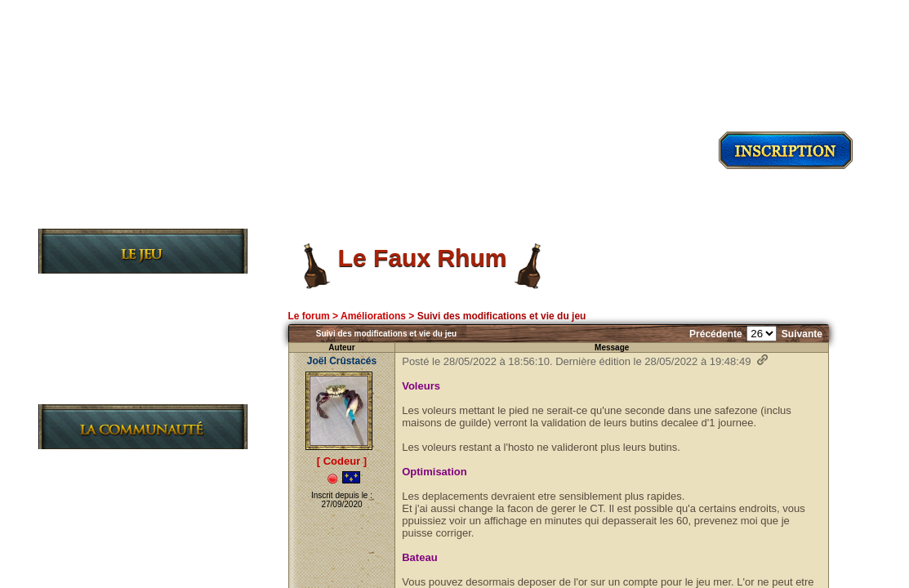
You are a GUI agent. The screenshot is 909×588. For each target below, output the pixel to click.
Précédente (716, 334)
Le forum (308, 316)
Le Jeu (89, 286)
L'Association (113, 514)
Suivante (802, 334)
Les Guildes (107, 365)
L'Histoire (101, 312)
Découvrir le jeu (143, 213)
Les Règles (105, 339)
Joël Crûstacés (342, 361)
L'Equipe (96, 566)
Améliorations (373, 316)
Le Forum (98, 488)
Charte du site (116, 540)
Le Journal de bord (130, 391)
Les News (100, 462)
